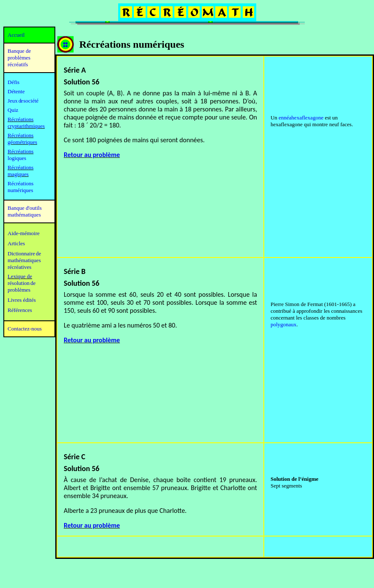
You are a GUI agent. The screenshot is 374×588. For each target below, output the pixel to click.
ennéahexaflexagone (301, 118)
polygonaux (283, 324)
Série (73, 271)
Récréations (20, 151)
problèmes (19, 290)
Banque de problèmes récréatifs (19, 58)
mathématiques (24, 260)
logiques (17, 158)
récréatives (19, 267)
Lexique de (20, 276)
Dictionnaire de (24, 253)
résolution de (22, 283)
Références (20, 310)
